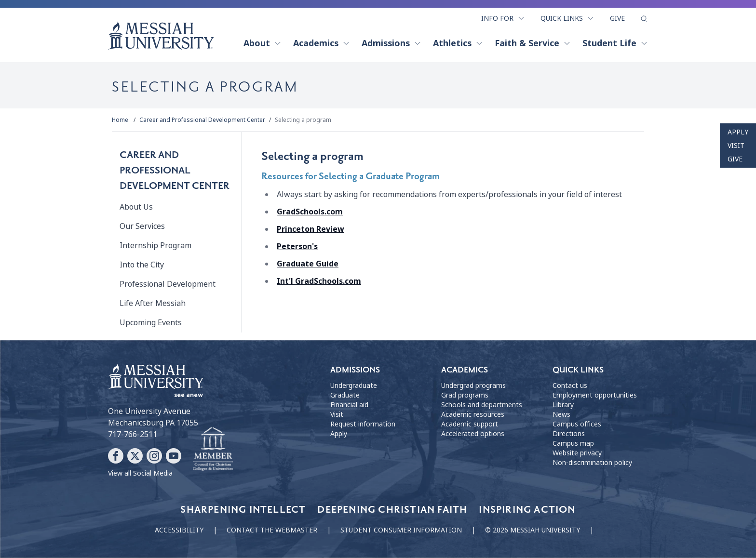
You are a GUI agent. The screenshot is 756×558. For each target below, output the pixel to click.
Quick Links (567, 18)
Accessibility (179, 530)
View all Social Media (140, 473)
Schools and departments (482, 405)
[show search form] (644, 19)
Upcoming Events (151, 323)
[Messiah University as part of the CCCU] (213, 450)
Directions (569, 434)
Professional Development (168, 284)
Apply (738, 132)
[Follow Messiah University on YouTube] (174, 456)
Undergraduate (354, 385)
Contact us (570, 385)
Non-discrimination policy (592, 463)
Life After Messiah (153, 303)
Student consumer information (401, 530)
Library (563, 405)
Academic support (470, 424)
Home (120, 120)
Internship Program (155, 246)
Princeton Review (310, 229)
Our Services (142, 226)
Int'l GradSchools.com (319, 281)
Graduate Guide (308, 264)
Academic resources (473, 414)
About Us (136, 207)
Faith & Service (533, 43)
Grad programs (465, 395)
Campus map (573, 443)
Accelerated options (473, 434)
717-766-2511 (133, 434)
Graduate (345, 395)
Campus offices (577, 424)
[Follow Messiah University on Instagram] (154, 456)
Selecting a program (303, 120)
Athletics (458, 43)
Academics (322, 43)
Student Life (615, 43)
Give (617, 18)
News (561, 414)
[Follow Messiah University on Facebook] (116, 456)
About (263, 43)
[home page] (161, 36)
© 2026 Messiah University (533, 530)
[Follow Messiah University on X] (135, 456)
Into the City (142, 265)
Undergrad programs (473, 385)
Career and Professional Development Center (202, 120)
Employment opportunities (595, 395)
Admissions (391, 43)
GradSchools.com (310, 212)
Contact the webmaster (272, 530)
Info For (503, 18)
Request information (363, 424)
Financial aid (349, 405)
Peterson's (297, 246)
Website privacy (577, 453)
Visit (736, 146)
